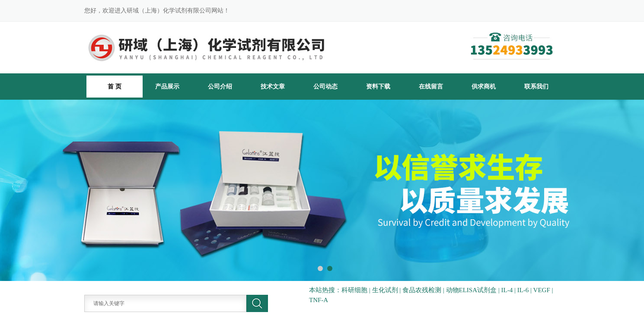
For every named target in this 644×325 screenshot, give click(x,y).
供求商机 (484, 86)
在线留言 (431, 86)
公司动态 (325, 86)
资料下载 (378, 86)
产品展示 (167, 86)
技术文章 (273, 86)
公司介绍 (220, 86)
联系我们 (536, 86)
